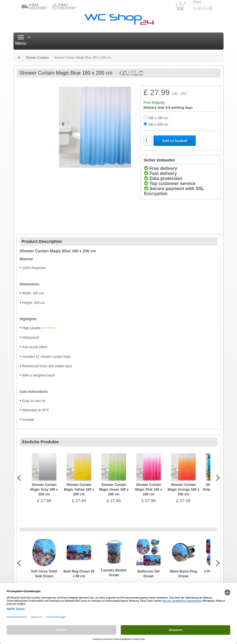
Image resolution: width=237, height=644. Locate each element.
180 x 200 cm (158, 124)
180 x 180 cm (158, 118)
